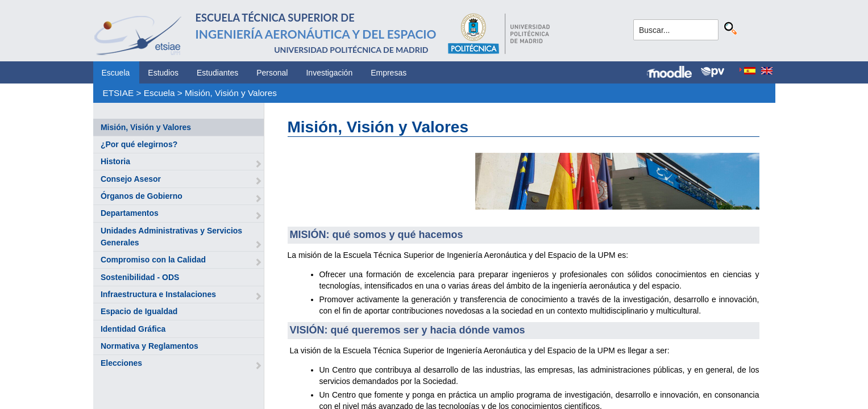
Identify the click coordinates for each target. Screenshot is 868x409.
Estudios (163, 73)
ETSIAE (118, 93)
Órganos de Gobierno (142, 196)
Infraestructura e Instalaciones (158, 294)
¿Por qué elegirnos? (139, 144)
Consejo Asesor (131, 179)
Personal (272, 73)
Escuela (116, 73)
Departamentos (130, 213)
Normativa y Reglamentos (149, 346)
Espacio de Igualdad (139, 311)
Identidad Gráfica (133, 329)
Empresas (389, 73)
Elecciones (121, 363)
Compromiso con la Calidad (153, 260)
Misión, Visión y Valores (231, 93)
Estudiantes (217, 73)
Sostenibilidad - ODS (140, 277)
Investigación (329, 73)
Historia (115, 161)
